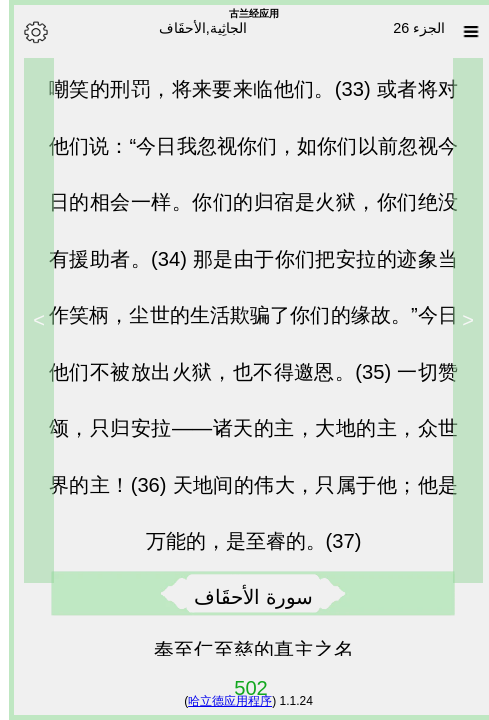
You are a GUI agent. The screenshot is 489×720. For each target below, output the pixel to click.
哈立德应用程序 (221, 701)
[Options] (27, 32)
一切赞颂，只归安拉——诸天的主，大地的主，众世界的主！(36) (244, 437)
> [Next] (30, 320)
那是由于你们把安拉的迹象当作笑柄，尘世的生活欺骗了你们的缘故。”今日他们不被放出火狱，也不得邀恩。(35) (244, 324)
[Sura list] (462, 32)
